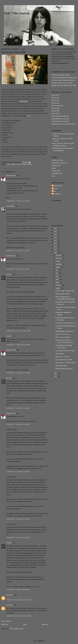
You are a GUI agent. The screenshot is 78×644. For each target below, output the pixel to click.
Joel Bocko (10, 595)
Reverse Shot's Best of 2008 (13, 52)
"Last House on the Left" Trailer (65, 351)
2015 (56, 235)
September (59, 264)
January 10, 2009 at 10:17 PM (19, 600)
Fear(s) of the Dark (61, 366)
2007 (56, 376)
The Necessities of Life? (63, 294)
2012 (56, 243)
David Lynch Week (57, 160)
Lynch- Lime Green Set (62, 334)
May (57, 276)
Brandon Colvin (11, 176)
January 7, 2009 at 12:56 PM (18, 373)
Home (25, 624)
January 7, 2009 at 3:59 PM (18, 472)
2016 (56, 232)
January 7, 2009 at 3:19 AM (18, 201)
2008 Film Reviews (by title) (60, 119)
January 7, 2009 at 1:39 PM (18, 408)
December (59, 255)
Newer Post (5, 624)
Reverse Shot (24, 101)
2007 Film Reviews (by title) (60, 121)
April (58, 279)
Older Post (45, 624)
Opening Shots (56, 171)
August (58, 267)
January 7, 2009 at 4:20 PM (18, 519)
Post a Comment (6, 621)
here (29, 116)
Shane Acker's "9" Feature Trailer (65, 363)
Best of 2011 (55, 100)
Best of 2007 (55, 113)
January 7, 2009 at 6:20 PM (18, 537)
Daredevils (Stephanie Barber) (61, 75)
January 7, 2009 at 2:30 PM (18, 424)
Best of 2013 (55, 95)
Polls (53, 176)
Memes (54, 168)
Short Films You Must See (59, 163)
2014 (56, 237)
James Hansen (11, 206)
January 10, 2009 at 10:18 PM (19, 616)
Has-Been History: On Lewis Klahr (62, 83)
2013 (56, 240)
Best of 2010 (55, 103)
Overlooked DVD (57, 173)
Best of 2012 (55, 98)
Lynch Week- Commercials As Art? (66, 323)
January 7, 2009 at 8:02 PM (18, 590)
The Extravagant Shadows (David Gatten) (64, 77)
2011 (56, 246)
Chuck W (9, 274)
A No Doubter (60, 354)
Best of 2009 (55, 108)
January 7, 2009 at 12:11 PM (18, 331)
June (57, 273)
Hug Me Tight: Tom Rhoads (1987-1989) (64, 85)
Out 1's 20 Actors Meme (63, 337)
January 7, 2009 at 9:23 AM (18, 269)
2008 (56, 373)
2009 (56, 252)
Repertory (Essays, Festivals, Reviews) (63, 124)
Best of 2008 (55, 111)
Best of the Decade (57, 106)
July (57, 270)
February (59, 285)
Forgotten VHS (56, 165)
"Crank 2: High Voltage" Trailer (65, 291)
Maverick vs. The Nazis (62, 357)
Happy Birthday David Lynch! (64, 331)
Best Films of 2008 (14, 164)
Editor (54, 191)
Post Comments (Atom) (17, 629)
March (58, 282)
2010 (56, 249)
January (58, 288)
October (58, 261)
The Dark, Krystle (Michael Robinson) (63, 80)
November (59, 258)
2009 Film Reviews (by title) (60, 116)
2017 (56, 229)
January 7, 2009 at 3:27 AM (18, 251)
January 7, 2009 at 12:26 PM (18, 345)
